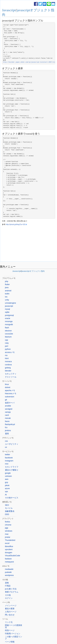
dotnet (8, 387)
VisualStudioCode (13, 556)
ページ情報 (10, 642)
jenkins (8, 430)
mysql (7, 309)
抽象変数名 (10, 511)
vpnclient (9, 549)
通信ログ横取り (12, 470)
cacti (7, 415)
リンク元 (9, 622)
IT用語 (8, 586)
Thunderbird (10, 540)
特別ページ (10, 630)
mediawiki (9, 569)
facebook (9, 458)
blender (8, 371)
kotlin (7, 294)
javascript (9, 306)
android (8, 291)
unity (7, 300)
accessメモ (10, 352)
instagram (9, 461)
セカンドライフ (12, 467)
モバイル (9, 508)
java (7, 287)
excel (7, 543)
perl (7, 346)
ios (6, 297)
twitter (8, 455)
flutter (7, 284)
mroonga (9, 321)
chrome (8, 525)
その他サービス (12, 498)
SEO (7, 505)
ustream (8, 476)
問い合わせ (10, 615)
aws (7, 479)
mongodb (9, 324)
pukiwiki (8, 572)
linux (7, 384)
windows (9, 531)
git (6, 400)
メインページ (11, 606)
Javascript (9, 10)
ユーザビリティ (12, 444)
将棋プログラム (12, 592)
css (6, 441)
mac (7, 534)
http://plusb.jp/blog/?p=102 (16, 224)
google (8, 473)
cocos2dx (9, 334)
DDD (7, 514)
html (7, 358)
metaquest (9, 562)
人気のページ (11, 612)
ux (6, 447)
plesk (7, 485)
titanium (8, 337)
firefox (8, 522)
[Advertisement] (29, 244)
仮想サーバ (10, 403)
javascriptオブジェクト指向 (33, 271)
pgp (7, 528)
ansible (8, 406)
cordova (8, 365)
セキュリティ (11, 374)
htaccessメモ (11, 394)
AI (6, 495)
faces (7, 421)
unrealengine (10, 303)
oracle (8, 318)
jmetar (8, 537)
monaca (8, 361)
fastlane (8, 559)
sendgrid (9, 409)
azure (7, 488)
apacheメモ (10, 390)
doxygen (9, 553)
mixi (7, 464)
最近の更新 (10, 609)
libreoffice (9, 546)
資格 (7, 583)
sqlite (7, 312)
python (8, 349)
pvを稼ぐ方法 (11, 589)
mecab (8, 418)
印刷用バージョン (13, 634)
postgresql (9, 315)
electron (8, 331)
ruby (7, 343)
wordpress (9, 575)
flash (7, 328)
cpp (7, 340)
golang (8, 368)
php (7, 281)
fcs (6, 427)
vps (6, 492)
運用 (7, 434)
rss (6, 355)
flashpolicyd (10, 424)
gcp (7, 482)
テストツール (11, 377)
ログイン (9, 598)
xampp (8, 412)
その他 (8, 595)
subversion (10, 397)
